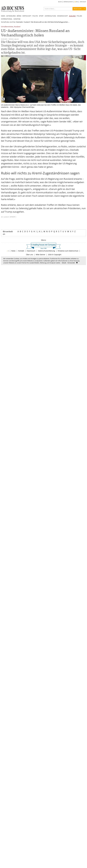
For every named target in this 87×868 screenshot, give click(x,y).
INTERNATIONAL (7, 19)
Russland (17, 27)
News (13, 251)
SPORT (41, 16)
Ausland (27, 22)
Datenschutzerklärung (47, 251)
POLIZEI (79, 16)
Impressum (31, 251)
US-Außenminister (7, 27)
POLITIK (35, 16)
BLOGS (60, 2)
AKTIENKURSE (11, 16)
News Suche (78, 9)
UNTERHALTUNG (50, 16)
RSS (76, 2)
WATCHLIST (83, 2)
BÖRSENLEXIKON (68, 2)
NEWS (3, 16)
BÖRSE (19, 16)
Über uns (30, 255)
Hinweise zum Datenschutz (68, 251)
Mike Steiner (41, 255)
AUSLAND (72, 16)
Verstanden (71, 263)
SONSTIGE (17, 19)
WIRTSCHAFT (27, 16)
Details (64, 263)
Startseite (19, 22)
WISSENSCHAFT (63, 16)
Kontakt (21, 251)
